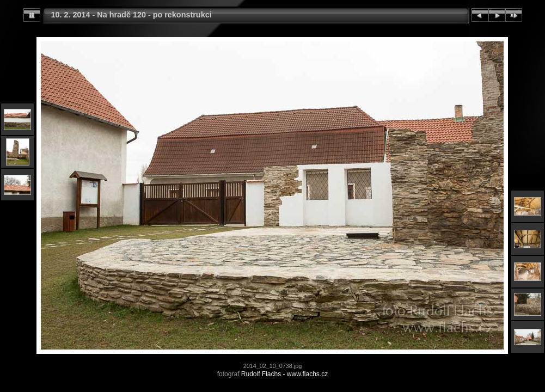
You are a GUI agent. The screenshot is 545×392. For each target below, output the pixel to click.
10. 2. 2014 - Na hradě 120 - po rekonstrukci (131, 15)
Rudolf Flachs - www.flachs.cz (284, 374)
